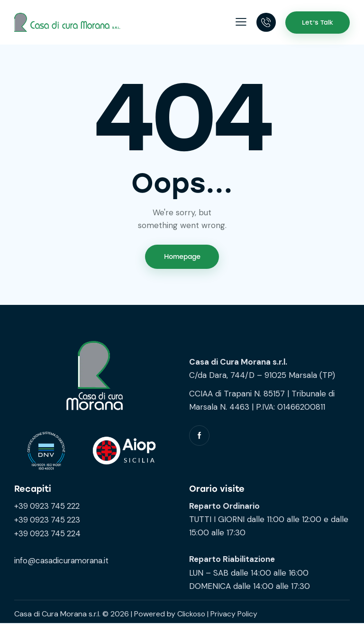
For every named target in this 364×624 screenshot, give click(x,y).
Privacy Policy (235, 615)
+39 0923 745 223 (48, 520)
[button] (241, 22)
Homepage (182, 257)
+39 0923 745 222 (48, 506)
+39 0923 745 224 (48, 533)
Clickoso (192, 615)
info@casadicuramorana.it (63, 560)
